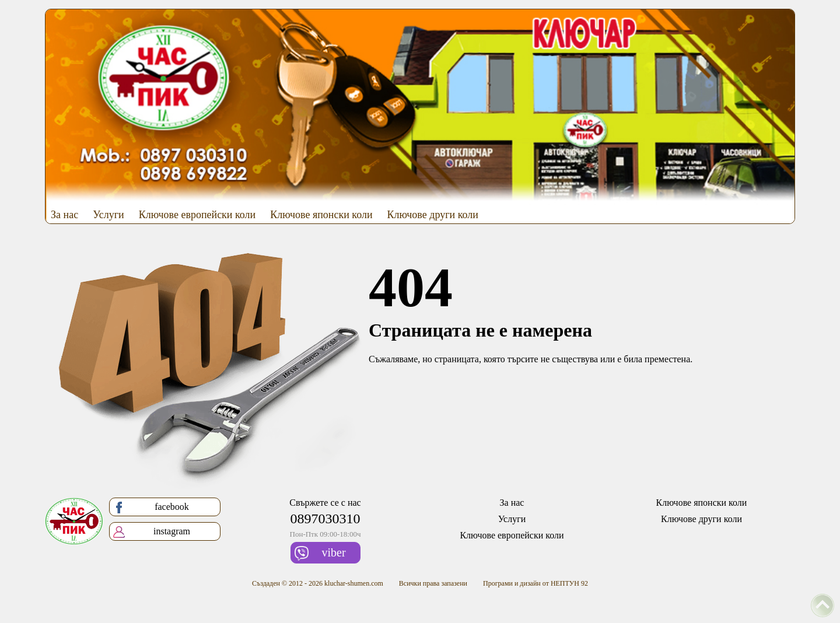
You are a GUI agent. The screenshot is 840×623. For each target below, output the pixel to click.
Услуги (108, 215)
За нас (64, 215)
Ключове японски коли (321, 215)
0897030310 (325, 519)
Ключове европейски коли (197, 215)
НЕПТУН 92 (569, 583)
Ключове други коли (433, 215)
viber (320, 553)
